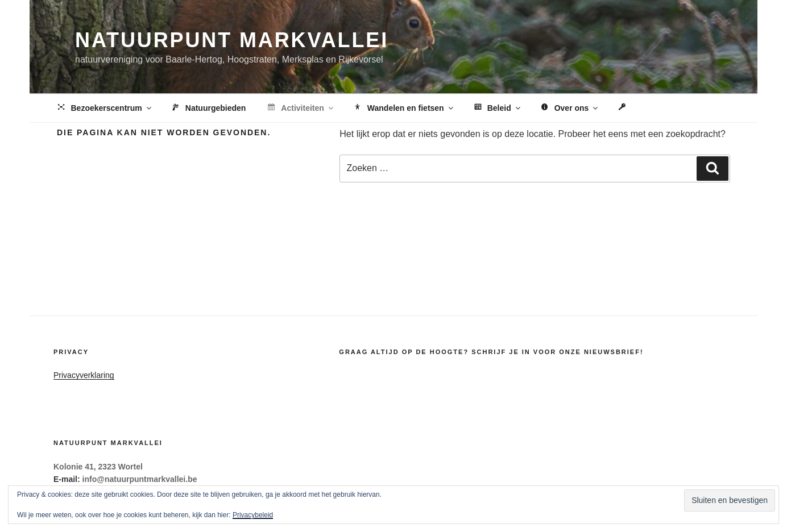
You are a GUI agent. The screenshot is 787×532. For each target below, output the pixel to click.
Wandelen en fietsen (403, 109)
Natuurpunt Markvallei (232, 40)
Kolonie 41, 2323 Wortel (98, 467)
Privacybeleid (253, 515)
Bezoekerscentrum (104, 109)
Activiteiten (300, 109)
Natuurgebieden (208, 109)
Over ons (569, 109)
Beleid (497, 109)
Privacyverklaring (84, 375)
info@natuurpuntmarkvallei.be (140, 479)
